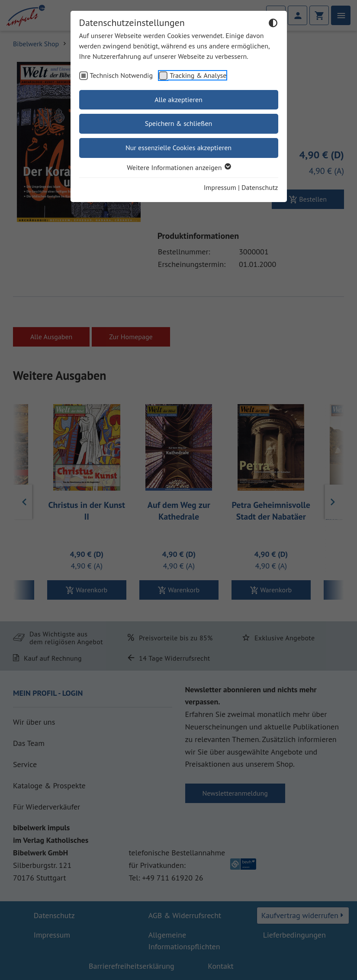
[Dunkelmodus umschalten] (273, 24)
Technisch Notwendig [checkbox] (122, 75)
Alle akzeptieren (178, 100)
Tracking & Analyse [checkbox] (198, 75)
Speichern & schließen (179, 123)
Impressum (220, 187)
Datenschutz (260, 187)
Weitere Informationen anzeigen (178, 167)
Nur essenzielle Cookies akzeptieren (178, 148)
